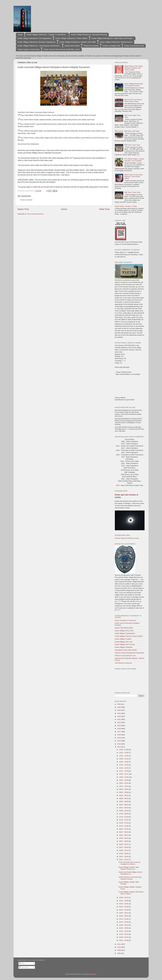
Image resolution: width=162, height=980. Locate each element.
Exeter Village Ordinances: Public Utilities (71, 38)
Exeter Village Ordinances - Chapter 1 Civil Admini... (47, 35)
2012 (119, 747)
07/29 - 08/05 (124, 814)
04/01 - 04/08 (124, 901)
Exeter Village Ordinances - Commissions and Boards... (39, 46)
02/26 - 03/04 (124, 916)
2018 (119, 729)
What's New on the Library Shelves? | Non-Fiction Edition (134, 177)
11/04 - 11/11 (124, 774)
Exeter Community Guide (134, 46)
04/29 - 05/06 (124, 854)
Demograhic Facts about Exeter (126, 650)
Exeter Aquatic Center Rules (29, 49)
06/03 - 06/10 (124, 838)
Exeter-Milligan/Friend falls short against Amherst (134, 85)
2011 (119, 944)
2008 (119, 953)
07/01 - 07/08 (124, 826)
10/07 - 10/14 (124, 786)
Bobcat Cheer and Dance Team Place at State (133, 100)
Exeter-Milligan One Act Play (125, 644)
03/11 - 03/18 (124, 910)
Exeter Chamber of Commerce (125, 620)
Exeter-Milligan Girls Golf (124, 642)
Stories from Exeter (72, 46)
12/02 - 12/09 (124, 762)
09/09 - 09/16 (124, 798)
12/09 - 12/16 (124, 759)
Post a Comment (26, 200)
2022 (119, 716)
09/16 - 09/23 (124, 795)
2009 (119, 950)
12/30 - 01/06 (124, 750)
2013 (119, 744)
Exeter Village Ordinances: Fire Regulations (35, 38)
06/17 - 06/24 (124, 832)
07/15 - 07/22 (124, 820)
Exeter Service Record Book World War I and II (62, 49)
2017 (119, 732)
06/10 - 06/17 (124, 835)
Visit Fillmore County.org (123, 663)
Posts (22, 963)
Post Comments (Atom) (35, 214)
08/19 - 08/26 (124, 805)
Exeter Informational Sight (124, 628)
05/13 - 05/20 (124, 847)
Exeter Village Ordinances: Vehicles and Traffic (78, 42)
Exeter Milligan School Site (124, 631)
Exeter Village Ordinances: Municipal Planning (89, 35)
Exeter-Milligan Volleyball (124, 647)
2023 (119, 713)
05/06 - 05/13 (124, 850)
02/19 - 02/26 (124, 919)
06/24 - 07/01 (124, 829)
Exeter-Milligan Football (123, 639)
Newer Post (23, 209)
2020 (119, 722)
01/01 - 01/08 (124, 940)
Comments (24, 967)
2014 (119, 741)
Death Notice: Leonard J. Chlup (126, 206)
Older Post (104, 209)
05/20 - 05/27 (124, 844)
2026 (119, 704)
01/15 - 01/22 (124, 934)
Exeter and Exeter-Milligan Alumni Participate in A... (130, 873)
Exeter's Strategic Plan (111, 46)
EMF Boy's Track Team (132, 192)
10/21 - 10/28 (124, 780)
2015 (119, 738)
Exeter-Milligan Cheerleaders (125, 633)
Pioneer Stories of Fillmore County (127, 538)
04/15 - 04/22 (124, 860)
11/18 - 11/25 (124, 768)
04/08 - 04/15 (124, 898)
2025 (119, 707)
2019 (119, 726)
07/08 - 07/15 (124, 823)
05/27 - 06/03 (124, 841)
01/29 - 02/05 (124, 928)
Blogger (94, 974)
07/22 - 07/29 (124, 817)
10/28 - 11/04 (124, 777)
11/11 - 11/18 (124, 771)
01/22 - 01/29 (124, 931)
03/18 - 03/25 (124, 907)
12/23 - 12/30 (124, 753)
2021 (119, 719)
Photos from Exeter (91, 46)
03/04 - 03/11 (124, 913)
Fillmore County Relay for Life (125, 656)
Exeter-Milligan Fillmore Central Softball (129, 636)
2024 (119, 710)
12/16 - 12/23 (124, 756)
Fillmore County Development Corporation (130, 653)
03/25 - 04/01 (124, 904)
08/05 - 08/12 (124, 811)
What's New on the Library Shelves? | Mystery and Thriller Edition (134, 68)
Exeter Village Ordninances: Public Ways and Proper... (113, 38)
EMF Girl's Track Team (132, 145)
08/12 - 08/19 (124, 808)
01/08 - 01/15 (124, 937)
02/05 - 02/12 (124, 925)
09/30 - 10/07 (124, 789)
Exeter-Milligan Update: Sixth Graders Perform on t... (129, 868)
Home (20, 35)
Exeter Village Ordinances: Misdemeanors (116, 42)
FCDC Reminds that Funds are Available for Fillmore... (129, 863)
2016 (119, 735)
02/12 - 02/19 (124, 922)
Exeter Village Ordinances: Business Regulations (37, 42)
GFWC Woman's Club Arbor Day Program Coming (130, 878)
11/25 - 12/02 (124, 765)
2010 (119, 947)
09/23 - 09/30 (124, 792)
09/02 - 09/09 (124, 801)
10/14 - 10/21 (124, 783)
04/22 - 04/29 (124, 857)
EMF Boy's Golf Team (132, 131)
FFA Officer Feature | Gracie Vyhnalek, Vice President (134, 160)
